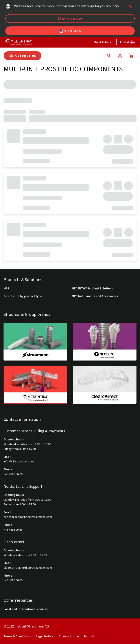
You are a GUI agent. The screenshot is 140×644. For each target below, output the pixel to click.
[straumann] (35, 342)
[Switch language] (127, 42)
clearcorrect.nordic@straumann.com (28, 568)
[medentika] (35, 385)
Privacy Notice (69, 636)
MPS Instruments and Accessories (95, 296)
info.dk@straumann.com (19, 462)
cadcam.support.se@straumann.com (28, 517)
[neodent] (105, 342)
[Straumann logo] (19, 42)
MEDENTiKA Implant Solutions (92, 289)
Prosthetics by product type (23, 296)
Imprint (89, 636)
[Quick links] (103, 42)
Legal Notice (45, 636)
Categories (23, 56)
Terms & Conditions (17, 636)
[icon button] (130, 6)
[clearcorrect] (105, 385)
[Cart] (131, 56)
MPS (6, 289)
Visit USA (70, 31)
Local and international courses (26, 609)
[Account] (120, 56)
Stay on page (70, 18)
